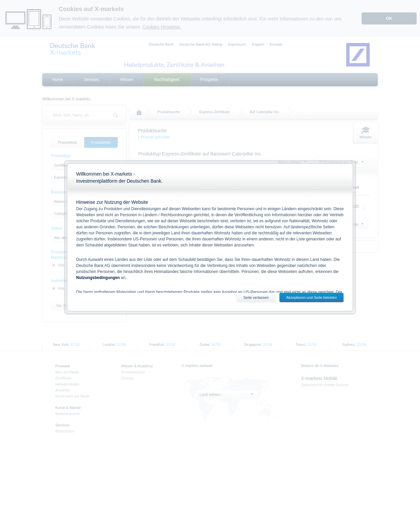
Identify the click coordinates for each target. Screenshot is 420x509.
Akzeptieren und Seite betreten (311, 297)
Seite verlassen (256, 297)
